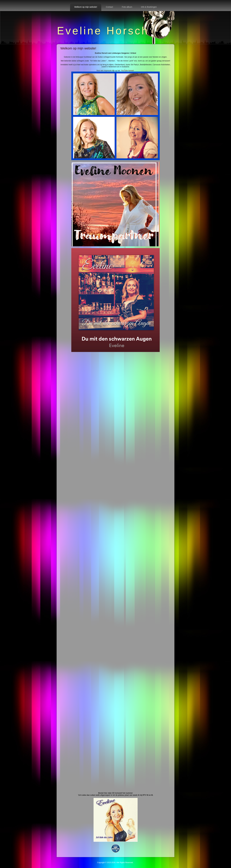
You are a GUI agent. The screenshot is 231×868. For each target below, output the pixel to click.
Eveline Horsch (103, 31)
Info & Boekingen (149, 7)
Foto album (127, 7)
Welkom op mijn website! (86, 7)
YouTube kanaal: (115, 115)
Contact (109, 7)
